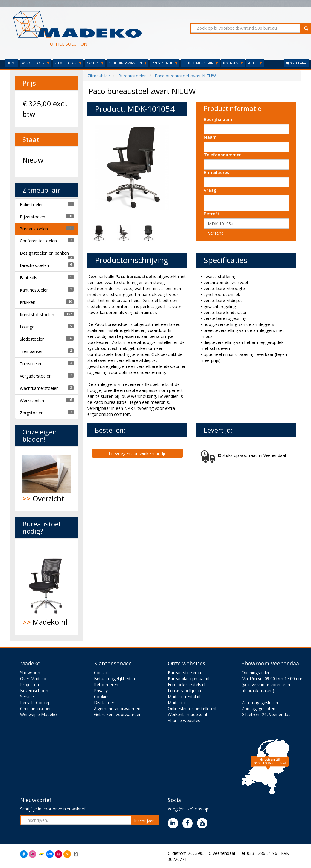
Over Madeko (33, 678)
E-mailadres (216, 172)
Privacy (101, 690)
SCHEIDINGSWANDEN (128, 63)
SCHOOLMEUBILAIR (200, 63)
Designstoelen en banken (44, 253)
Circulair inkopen (36, 708)
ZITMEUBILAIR (68, 63)
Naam (210, 137)
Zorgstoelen (32, 413)
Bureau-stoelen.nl (185, 672)
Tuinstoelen (31, 364)
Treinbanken (32, 351)
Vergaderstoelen (36, 376)
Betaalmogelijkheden (114, 678)
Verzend (216, 233)
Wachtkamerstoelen (39, 388)
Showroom (31, 672)
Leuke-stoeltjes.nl (185, 690)
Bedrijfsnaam (218, 119)
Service (27, 696)
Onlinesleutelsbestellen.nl (192, 708)
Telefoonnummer (222, 155)
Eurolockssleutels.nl (186, 684)
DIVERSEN (233, 63)
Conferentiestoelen (38, 241)
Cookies (102, 696)
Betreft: (212, 214)
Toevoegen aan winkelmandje (137, 453)
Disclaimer (104, 702)
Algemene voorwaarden (117, 708)
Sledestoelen (32, 339)
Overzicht (47, 479)
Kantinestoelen (34, 290)
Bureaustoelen (34, 229)
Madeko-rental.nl (184, 696)
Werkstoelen (32, 400)
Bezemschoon (34, 690)
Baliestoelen (32, 204)
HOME (12, 63)
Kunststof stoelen (37, 314)
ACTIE (255, 63)
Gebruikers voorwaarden (118, 714)
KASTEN (95, 63)
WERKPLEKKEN (35, 63)
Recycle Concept (36, 702)
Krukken (28, 302)
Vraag (210, 190)
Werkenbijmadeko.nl (187, 714)
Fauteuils (28, 278)
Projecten (29, 684)
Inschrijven (144, 821)
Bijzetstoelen (32, 217)
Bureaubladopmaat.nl (188, 678)
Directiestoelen (34, 265)
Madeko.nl (47, 587)
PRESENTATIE (165, 63)
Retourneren (106, 684)
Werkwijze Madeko (38, 714)
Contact (102, 672)
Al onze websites (184, 720)
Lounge (27, 327)
